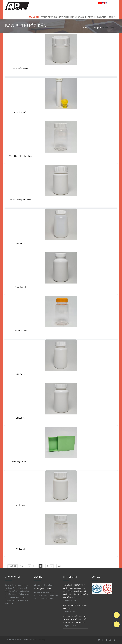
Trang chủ (34, 17)
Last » (60, 566)
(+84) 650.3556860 (44, 589)
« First (21, 566)
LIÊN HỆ (111, 17)
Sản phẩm (69, 17)
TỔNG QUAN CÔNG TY (52, 17)
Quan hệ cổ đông (97, 17)
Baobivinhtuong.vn (40, 640)
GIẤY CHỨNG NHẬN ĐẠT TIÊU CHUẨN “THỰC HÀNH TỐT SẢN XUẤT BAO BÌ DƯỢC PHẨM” (75, 620)
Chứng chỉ (81, 17)
